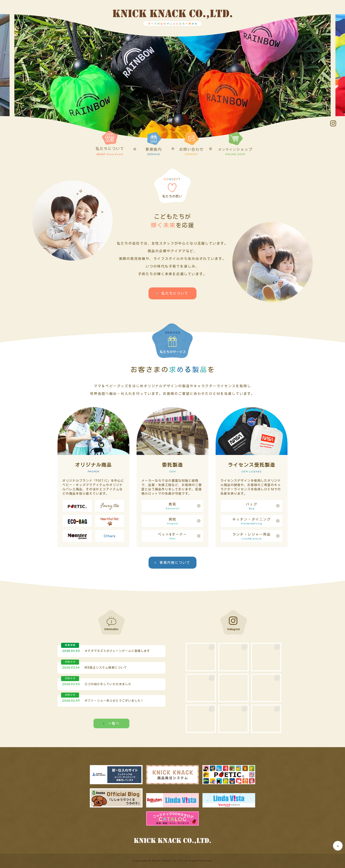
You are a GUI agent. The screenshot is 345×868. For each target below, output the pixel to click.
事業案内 (154, 143)
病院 (172, 521)
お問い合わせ (191, 143)
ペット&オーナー (172, 537)
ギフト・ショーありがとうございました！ (114, 700)
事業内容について (175, 563)
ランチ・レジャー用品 (252, 537)
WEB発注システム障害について (106, 667)
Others (110, 536)
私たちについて (110, 143)
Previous (52, 74)
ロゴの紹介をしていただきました (108, 684)
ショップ (235, 143)
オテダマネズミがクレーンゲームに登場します (117, 651)
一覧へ (114, 723)
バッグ (252, 506)
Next (293, 74)
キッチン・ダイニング (252, 521)
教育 (172, 506)
